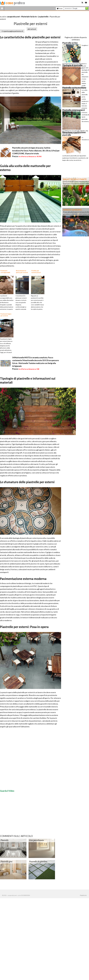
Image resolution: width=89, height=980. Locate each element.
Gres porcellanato (36, 840)
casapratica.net (13, 17)
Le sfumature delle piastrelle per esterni (27, 482)
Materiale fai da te (29, 17)
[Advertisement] (24, 14)
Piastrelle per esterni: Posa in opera (24, 627)
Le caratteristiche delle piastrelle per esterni (30, 37)
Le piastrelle (43, 17)
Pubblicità (83, 895)
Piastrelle (4, 840)
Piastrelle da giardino (38, 862)
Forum (60, 8)
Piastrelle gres (6, 862)
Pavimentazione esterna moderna (23, 579)
